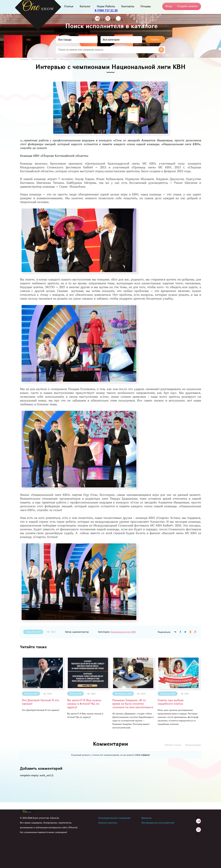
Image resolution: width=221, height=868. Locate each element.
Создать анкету (188, 6)
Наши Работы (106, 6)
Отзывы (146, 6)
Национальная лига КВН (123, 632)
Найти (155, 40)
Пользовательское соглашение (114, 818)
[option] (43, 684)
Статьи (69, 6)
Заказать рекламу (108, 823)
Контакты (128, 6)
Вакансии (146, 818)
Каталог (85, 6)
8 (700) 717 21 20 (106, 10)
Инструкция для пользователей (158, 823)
